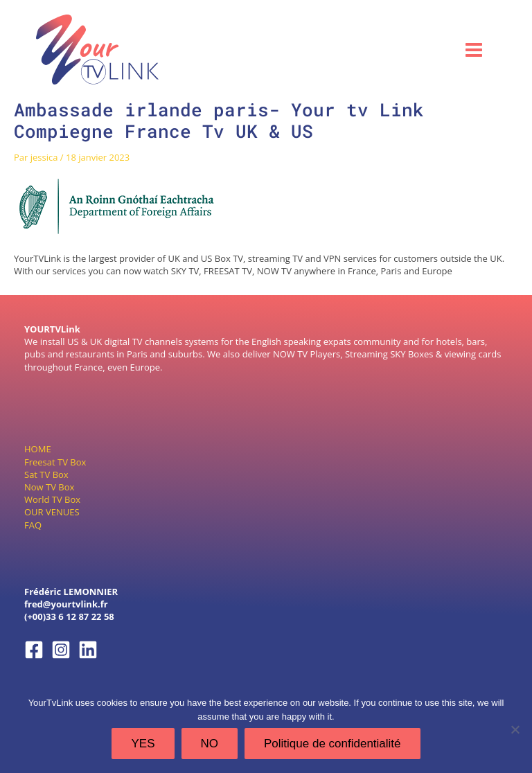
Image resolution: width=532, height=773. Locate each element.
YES (143, 744)
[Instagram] (61, 650)
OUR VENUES (52, 512)
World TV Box (52, 499)
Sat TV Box (46, 474)
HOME (38, 449)
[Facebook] (34, 650)
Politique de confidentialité (332, 744)
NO (210, 744)
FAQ (33, 525)
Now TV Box (49, 487)
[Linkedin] (88, 650)
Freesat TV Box (55, 462)
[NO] (515, 729)
